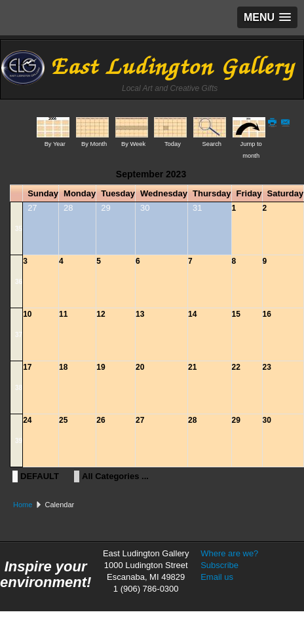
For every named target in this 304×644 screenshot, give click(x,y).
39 (19, 441)
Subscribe (219, 565)
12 (101, 314)
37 (19, 335)
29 (236, 420)
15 (236, 314)
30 (267, 420)
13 (140, 314)
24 (27, 420)
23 (267, 367)
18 (63, 367)
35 (19, 229)
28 (192, 420)
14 (192, 314)
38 (19, 388)
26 (101, 420)
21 (192, 367)
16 (267, 314)
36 (19, 282)
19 (101, 367)
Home (23, 505)
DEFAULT (40, 476)
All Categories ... (115, 476)
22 (236, 367)
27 (140, 420)
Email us (217, 577)
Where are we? (229, 553)
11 (63, 314)
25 (63, 420)
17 (27, 367)
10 (27, 314)
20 (140, 367)
